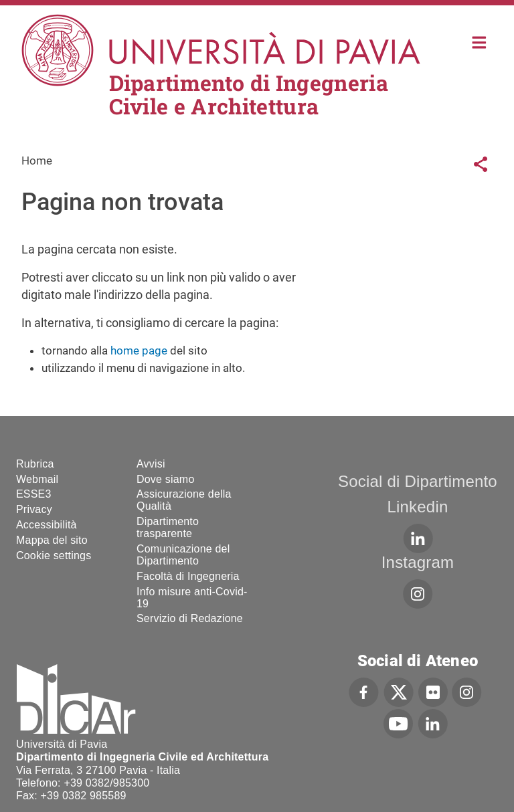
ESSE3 (34, 494)
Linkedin (417, 507)
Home (480, 41)
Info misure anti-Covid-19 (192, 598)
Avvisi (151, 464)
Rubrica (35, 464)
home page (139, 350)
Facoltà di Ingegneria (188, 576)
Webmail (37, 479)
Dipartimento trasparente (168, 527)
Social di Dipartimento (418, 481)
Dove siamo (165, 479)
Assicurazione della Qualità (184, 500)
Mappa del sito (52, 540)
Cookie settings (54, 555)
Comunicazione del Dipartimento (183, 555)
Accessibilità (47, 525)
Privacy (34, 509)
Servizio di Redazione (190, 618)
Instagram (418, 562)
